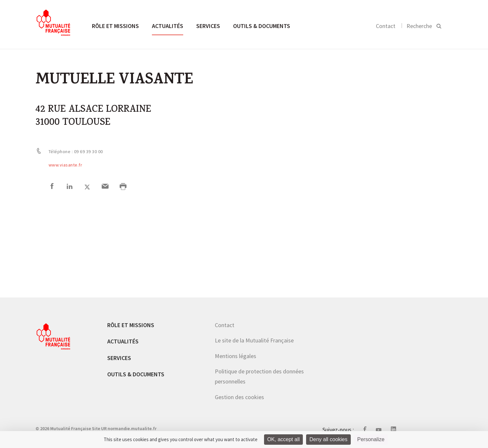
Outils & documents (262, 26)
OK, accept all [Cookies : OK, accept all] (284, 439)
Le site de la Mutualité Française (254, 340)
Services (208, 26)
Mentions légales (236, 356)
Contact (386, 26)
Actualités (168, 26)
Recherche (419, 26)
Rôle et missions (115, 26)
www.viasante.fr (66, 165)
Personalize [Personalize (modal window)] (371, 439)
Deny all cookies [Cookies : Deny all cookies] (328, 439)
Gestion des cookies (239, 397)
